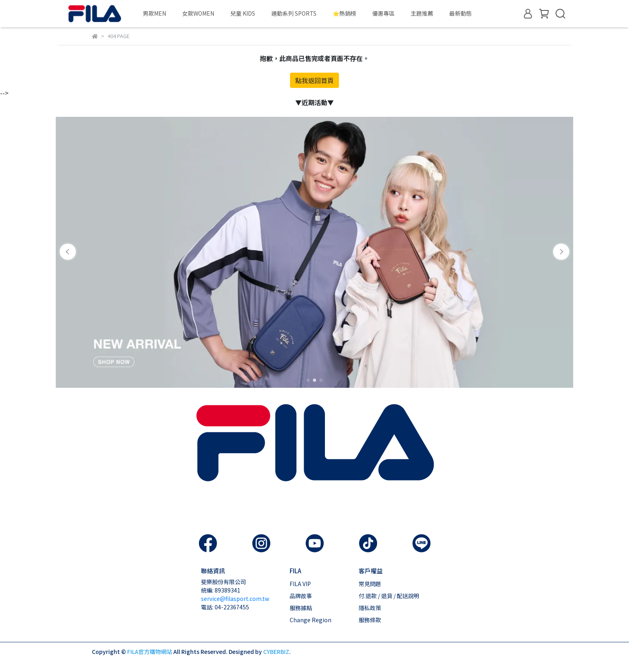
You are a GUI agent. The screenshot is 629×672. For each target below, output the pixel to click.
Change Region (310, 620)
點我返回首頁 (314, 80)
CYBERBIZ (276, 652)
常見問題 (370, 584)
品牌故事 (301, 596)
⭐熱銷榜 (344, 13)
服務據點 (301, 608)
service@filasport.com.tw (235, 599)
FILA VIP (300, 584)
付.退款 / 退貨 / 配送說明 (389, 596)
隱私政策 (370, 608)
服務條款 (370, 620)
